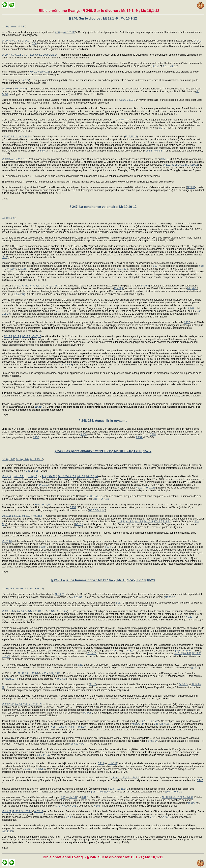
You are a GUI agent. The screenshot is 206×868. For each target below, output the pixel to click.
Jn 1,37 (73, 797)
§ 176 (191, 308)
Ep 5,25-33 (131, 137)
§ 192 (194, 668)
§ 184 (97, 806)
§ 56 (57, 32)
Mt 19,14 (6, 476)
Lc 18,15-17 (36, 459)
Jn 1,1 (173, 66)
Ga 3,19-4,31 (126, 100)
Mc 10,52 (188, 797)
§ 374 (108, 547)
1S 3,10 (94, 476)
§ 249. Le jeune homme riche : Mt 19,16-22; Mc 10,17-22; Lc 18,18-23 (103, 580)
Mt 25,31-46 (11, 679)
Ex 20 (93, 684)
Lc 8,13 (122, 522)
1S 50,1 (8, 137)
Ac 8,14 (130, 522)
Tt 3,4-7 (63, 611)
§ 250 (84, 435)
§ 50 (89, 496)
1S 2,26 (84, 476)
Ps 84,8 (87, 713)
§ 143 (27, 471)
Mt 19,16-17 (8, 611)
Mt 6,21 (178, 792)
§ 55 (58, 311)
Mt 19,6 (6, 89)
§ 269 (28, 769)
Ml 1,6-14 (192, 288)
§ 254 (73, 507)
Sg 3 (25, 294)
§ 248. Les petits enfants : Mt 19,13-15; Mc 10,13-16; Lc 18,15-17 (103, 451)
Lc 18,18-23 (36, 589)
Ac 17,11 (148, 522)
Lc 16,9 (121, 789)
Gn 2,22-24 (51, 55)
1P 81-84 (152, 741)
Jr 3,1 (16, 137)
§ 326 (177, 651)
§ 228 (101, 763)
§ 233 (80, 665)
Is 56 (16, 294)
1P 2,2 (92, 510)
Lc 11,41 (114, 778)
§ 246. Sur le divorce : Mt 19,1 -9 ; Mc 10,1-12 (103, 18)
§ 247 (200, 780)
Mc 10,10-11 (17, 159)
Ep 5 (5, 257)
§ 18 (201, 266)
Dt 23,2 (18, 286)
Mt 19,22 (6, 811)
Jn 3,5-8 (101, 510)
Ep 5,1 (38, 505)
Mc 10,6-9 (18, 55)
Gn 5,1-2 (40, 55)
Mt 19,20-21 (8, 704)
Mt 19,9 (6, 159)
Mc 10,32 (178, 797)
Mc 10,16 (7, 541)
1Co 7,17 (36, 336)
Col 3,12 (74, 744)
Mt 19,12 (122, 269)
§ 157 (37, 471)
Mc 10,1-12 (19, 27)
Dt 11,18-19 (64, 476)
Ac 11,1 (139, 522)
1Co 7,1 (8, 336)
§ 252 (36, 437)
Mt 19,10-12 (9, 218)
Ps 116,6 (38, 516)
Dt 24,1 (25, 41)
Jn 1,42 (154, 721)
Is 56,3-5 (27, 286)
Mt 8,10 (82, 727)
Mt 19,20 (60, 594)
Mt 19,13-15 (9, 459)
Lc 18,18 (77, 597)
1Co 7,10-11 (192, 165)
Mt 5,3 (99, 496)
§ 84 (72, 727)
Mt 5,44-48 (43, 755)
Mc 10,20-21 (22, 704)
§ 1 (165, 66)
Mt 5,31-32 (69, 32)
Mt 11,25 (151, 488)
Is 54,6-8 (24, 137)
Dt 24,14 (184, 684)
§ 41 (156, 724)
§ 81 (95, 499)
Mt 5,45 (178, 653)
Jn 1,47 (63, 727)
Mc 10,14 (19, 476)
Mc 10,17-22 (23, 589)
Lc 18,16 (32, 476)
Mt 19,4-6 (7, 55)
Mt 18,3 (26, 516)
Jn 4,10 (105, 499)
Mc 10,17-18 (24, 611)
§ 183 (119, 603)
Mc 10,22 (17, 811)
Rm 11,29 (8, 831)
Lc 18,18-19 (38, 611)
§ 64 (168, 792)
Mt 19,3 (6, 41)
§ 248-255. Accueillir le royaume (103, 421)
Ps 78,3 (53, 476)
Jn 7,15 (11, 269)
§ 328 (189, 617)
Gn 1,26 (30, 55)
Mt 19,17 (62, 679)
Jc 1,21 (167, 522)
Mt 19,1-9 (8, 27)
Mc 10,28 (167, 797)
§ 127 (156, 266)
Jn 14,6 (187, 651)
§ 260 (115, 651)
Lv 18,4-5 (46, 673)
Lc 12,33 (124, 778)
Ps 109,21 (53, 611)
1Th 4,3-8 (67, 365)
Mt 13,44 (105, 792)
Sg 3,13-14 (38, 286)
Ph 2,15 (46, 505)
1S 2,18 (75, 476)
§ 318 (42, 547)
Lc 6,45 (6, 656)
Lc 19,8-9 (40, 769)
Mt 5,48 (187, 653)
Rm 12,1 (119, 288)
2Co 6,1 (79, 524)
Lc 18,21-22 (36, 704)
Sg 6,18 (55, 673)
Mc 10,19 (23, 673)
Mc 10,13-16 (23, 459)
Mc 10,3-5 (20, 89)
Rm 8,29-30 (137, 724)
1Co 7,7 (26, 336)
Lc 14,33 (112, 763)
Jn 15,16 (165, 724)
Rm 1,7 (83, 744)
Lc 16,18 (179, 165)
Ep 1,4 (155, 66)
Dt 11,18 (44, 485)
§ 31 (57, 806)
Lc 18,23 (27, 811)
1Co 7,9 (17, 336)
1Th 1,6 (158, 522)
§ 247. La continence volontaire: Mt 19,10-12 (103, 207)
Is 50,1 (43, 151)
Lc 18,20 (33, 673)
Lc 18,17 (17, 516)
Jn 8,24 (131, 651)
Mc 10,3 (15, 41)
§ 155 (23, 269)
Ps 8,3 (45, 476)
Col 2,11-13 (51, 286)
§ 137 (187, 322)
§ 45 (121, 120)
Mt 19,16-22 (9, 589)
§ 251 (153, 435)
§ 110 (139, 488)
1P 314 (39, 407)
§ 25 (144, 721)
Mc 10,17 (170, 597)
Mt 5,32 (191, 187)
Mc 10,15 (7, 516)
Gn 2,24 (25, 80)
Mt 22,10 (197, 653)
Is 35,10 (39, 811)
